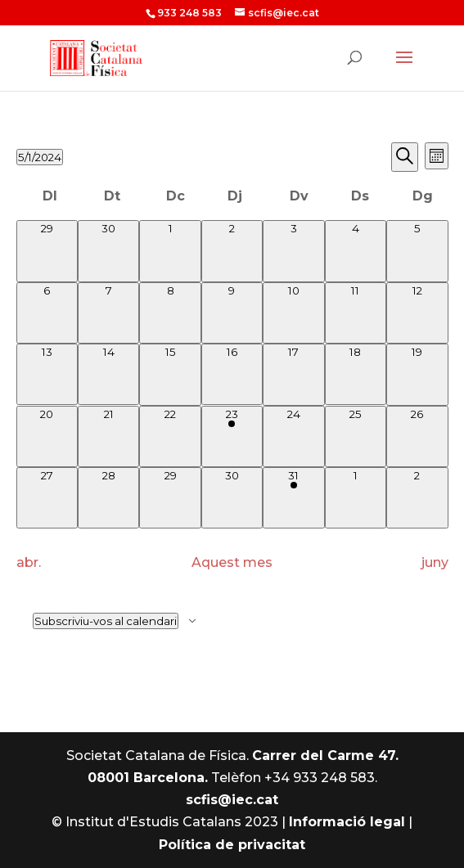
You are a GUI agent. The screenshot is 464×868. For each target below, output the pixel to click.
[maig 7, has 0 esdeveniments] (108, 313)
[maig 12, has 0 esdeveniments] (417, 313)
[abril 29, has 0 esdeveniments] (47, 251)
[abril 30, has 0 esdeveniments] (108, 251)
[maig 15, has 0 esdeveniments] (170, 374)
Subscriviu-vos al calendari (106, 621)
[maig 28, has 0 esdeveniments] (108, 498)
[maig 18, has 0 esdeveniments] (356, 374)
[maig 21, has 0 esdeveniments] (108, 436)
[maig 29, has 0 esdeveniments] (170, 498)
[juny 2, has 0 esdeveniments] (417, 498)
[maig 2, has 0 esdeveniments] (232, 251)
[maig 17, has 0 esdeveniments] (293, 374)
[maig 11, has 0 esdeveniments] (356, 313)
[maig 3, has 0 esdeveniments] (293, 251)
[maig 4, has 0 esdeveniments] (356, 251)
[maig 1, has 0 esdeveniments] (170, 251)
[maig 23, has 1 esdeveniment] (232, 436)
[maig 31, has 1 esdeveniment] (293, 498)
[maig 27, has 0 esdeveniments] (47, 498)
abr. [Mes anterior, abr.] (29, 562)
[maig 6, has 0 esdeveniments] (47, 313)
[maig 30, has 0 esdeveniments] (232, 498)
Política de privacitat (232, 845)
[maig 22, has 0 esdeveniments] (170, 436)
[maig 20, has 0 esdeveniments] (47, 436)
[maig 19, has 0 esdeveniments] (417, 374)
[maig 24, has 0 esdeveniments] (293, 436)
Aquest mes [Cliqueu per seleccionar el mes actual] (232, 562)
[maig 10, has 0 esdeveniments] (293, 313)
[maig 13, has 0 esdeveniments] (47, 374)
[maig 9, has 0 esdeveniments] (232, 313)
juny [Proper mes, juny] (435, 562)
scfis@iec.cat (232, 800)
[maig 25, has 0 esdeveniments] (356, 436)
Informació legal (347, 822)
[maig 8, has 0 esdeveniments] (170, 313)
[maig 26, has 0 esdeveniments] (417, 436)
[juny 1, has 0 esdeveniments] (356, 498)
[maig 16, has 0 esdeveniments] (232, 374)
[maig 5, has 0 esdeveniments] (417, 251)
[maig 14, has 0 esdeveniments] (108, 374)
